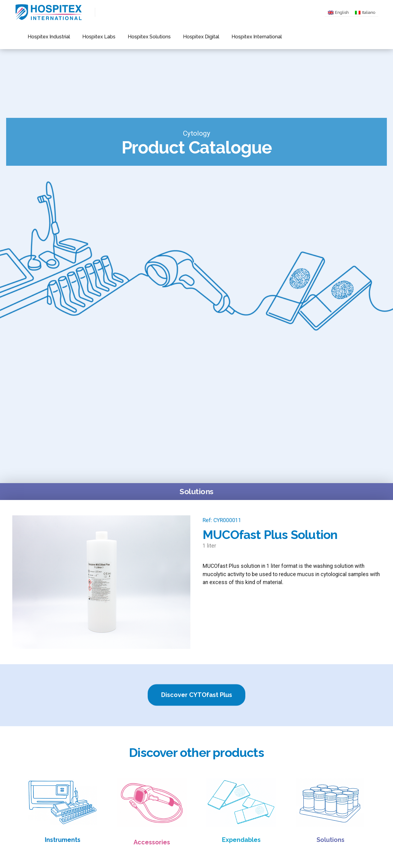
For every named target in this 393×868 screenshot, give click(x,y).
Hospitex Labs (88, 37)
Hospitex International (224, 37)
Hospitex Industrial (45, 37)
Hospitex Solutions (131, 37)
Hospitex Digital (176, 37)
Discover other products (196, 752)
